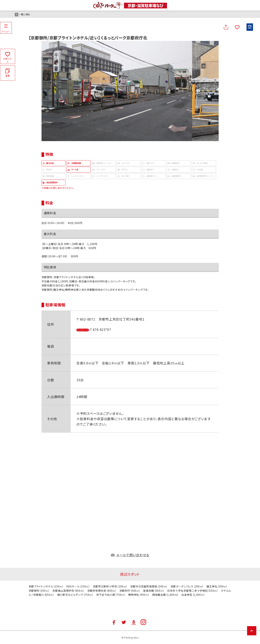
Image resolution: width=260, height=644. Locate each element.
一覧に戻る (23, 14)
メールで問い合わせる (133, 555)
